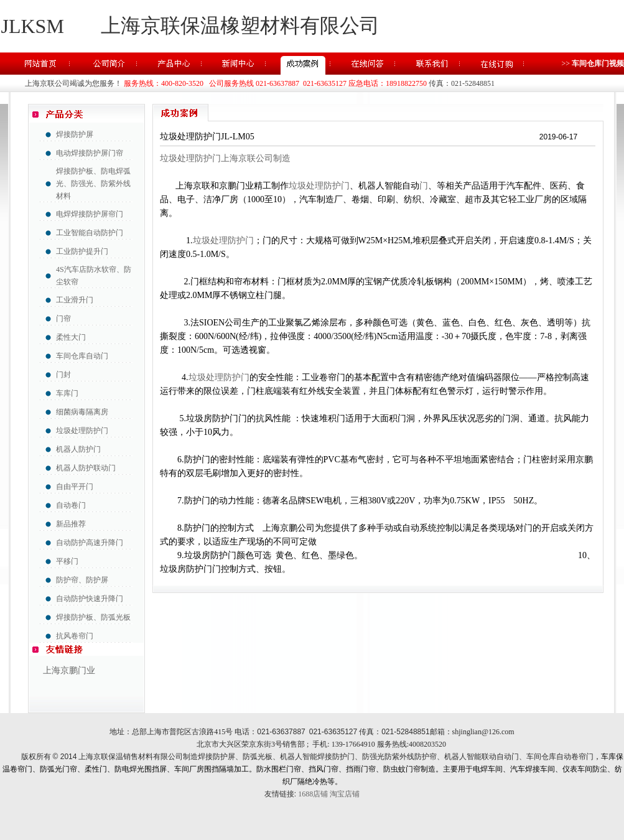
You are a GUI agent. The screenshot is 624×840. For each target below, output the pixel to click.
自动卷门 (71, 505)
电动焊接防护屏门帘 (90, 153)
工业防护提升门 (82, 251)
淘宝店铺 (345, 794)
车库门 (67, 393)
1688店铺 (313, 794)
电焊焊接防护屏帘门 (90, 214)
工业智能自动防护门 (90, 233)
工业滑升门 (75, 300)
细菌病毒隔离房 (82, 412)
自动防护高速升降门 (90, 543)
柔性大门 (71, 337)
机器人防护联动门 (86, 468)
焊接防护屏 (75, 134)
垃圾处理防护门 (82, 431)
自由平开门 (75, 487)
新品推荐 (71, 524)
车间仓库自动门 (82, 356)
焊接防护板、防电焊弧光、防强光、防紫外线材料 (93, 184)
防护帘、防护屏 (82, 580)
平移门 (67, 561)
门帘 (63, 319)
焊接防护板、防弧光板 (93, 617)
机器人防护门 (78, 449)
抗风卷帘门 (75, 636)
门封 (63, 375)
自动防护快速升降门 (90, 599)
